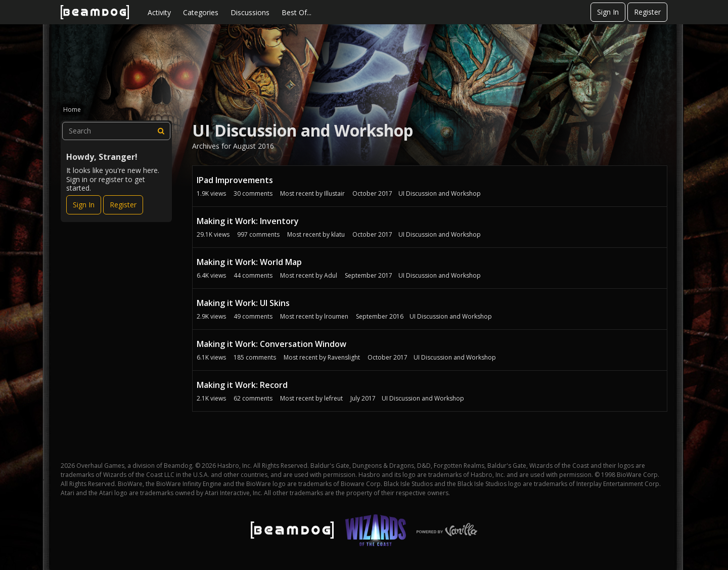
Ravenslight (344, 357)
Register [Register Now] (123, 205)
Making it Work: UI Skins (243, 303)
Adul (331, 275)
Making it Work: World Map (249, 262)
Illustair (334, 193)
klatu (338, 234)
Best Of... (297, 12)
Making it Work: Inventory (248, 221)
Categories (201, 12)
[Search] (161, 131)
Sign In (608, 12)
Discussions (250, 12)
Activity (159, 12)
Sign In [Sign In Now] (84, 205)
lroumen (336, 316)
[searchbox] (116, 131)
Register (647, 12)
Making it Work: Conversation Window (271, 344)
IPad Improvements (235, 180)
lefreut (333, 398)
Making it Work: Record (242, 385)
